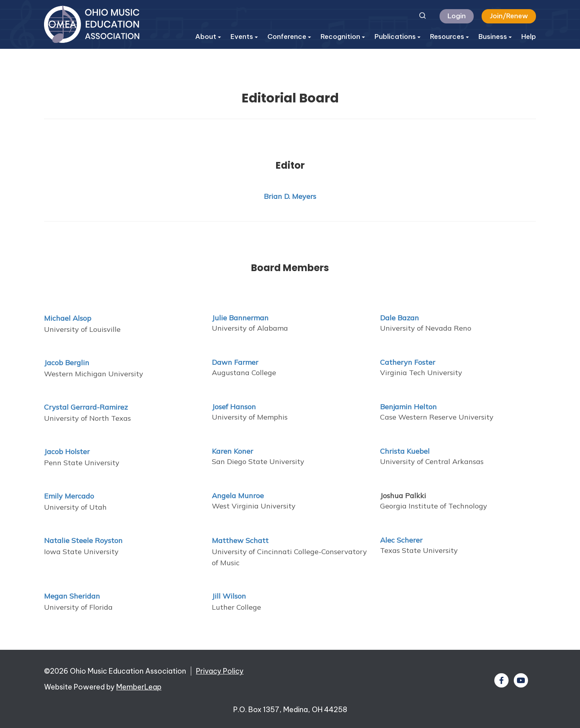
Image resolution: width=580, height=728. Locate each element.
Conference (289, 37)
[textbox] (458, 596)
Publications (398, 37)
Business (495, 37)
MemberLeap (139, 687)
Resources (449, 37)
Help (529, 37)
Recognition (343, 37)
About (208, 37)
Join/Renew (509, 16)
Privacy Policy (220, 671)
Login (457, 16)
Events (244, 37)
